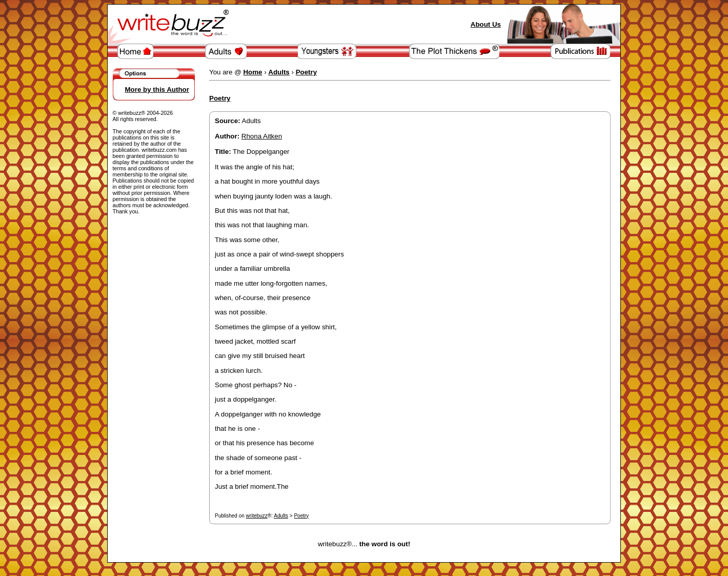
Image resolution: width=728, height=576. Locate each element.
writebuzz (257, 516)
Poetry (301, 516)
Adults (281, 516)
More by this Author (157, 90)
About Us (486, 24)
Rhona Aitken (262, 136)
